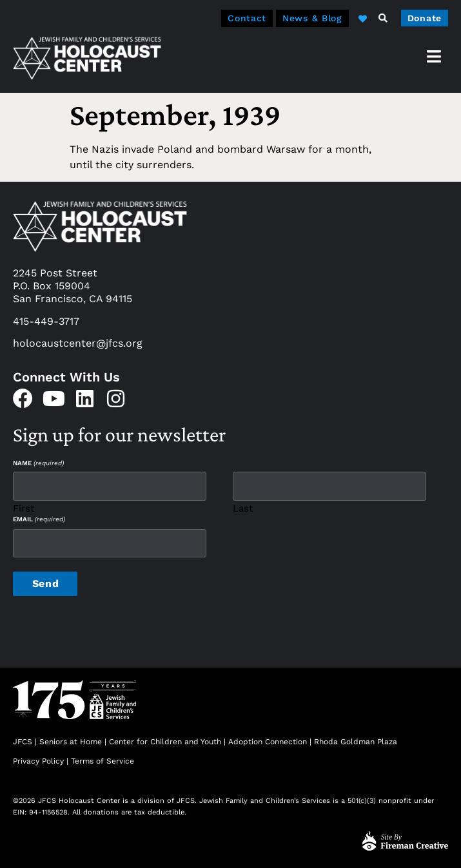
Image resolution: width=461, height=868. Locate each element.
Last (243, 508)
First (24, 508)
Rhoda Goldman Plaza (357, 742)
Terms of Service (103, 761)
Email (39, 519)
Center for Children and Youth (165, 742)
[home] (87, 58)
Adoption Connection (268, 742)
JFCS (23, 742)
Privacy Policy (38, 761)
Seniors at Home (71, 742)
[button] (383, 18)
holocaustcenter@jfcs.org (78, 343)
